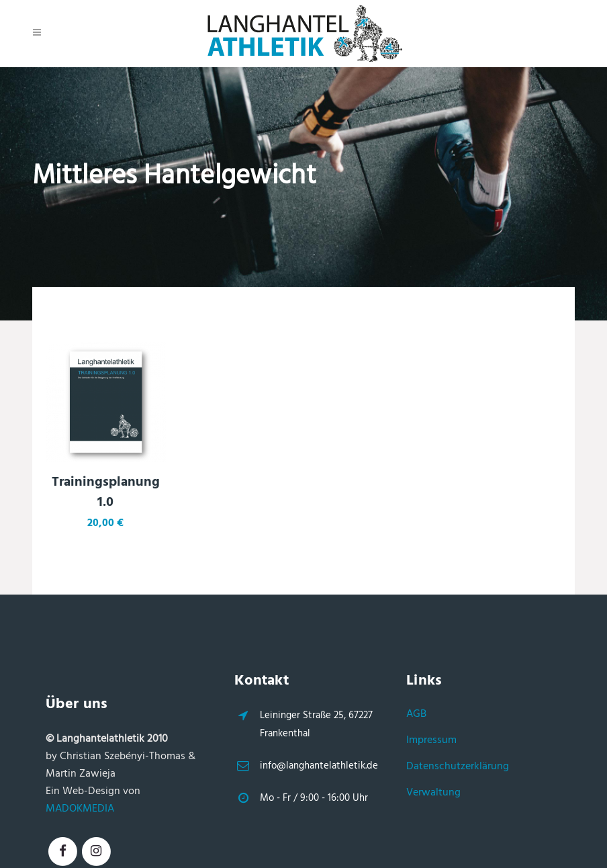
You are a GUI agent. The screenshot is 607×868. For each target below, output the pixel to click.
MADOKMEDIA (80, 809)
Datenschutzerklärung (458, 767)
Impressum (431, 740)
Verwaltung (433, 793)
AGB (416, 714)
